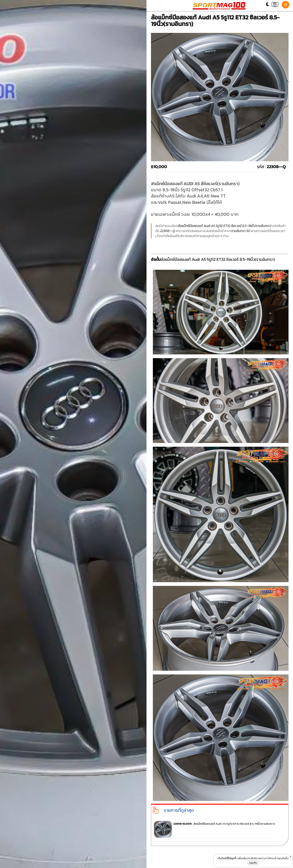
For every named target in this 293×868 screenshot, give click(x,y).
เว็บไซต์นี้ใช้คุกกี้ (227, 858)
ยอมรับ (253, 863)
